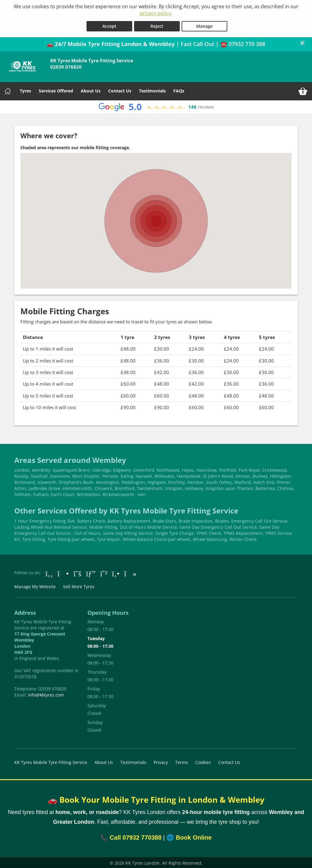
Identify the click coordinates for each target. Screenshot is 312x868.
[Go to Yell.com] (116, 572)
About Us (91, 90)
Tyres (25, 90)
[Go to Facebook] (49, 572)
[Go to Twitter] (77, 572)
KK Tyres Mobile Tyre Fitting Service (51, 761)
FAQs (179, 90)
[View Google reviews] (156, 106)
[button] (156, 214)
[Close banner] (305, 42)
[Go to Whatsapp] (104, 572)
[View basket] (303, 90)
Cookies (203, 761)
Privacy (161, 761)
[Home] (8, 90)
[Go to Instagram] (63, 572)
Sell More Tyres (79, 585)
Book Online (194, 836)
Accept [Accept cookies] (109, 25)
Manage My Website (35, 585)
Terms (182, 761)
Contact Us (120, 90)
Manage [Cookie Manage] (204, 25)
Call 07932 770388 (136, 836)
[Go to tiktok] (130, 572)
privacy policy (155, 13)
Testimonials (152, 90)
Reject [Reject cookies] (157, 25)
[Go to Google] (91, 572)
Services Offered (56, 90)
